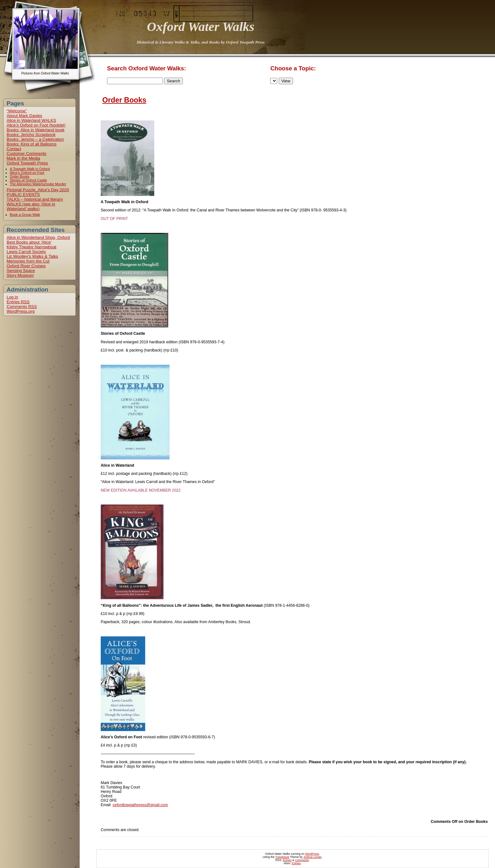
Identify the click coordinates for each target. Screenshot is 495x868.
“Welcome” (17, 111)
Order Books (20, 176)
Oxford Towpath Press (27, 163)
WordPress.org (21, 311)
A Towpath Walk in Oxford (30, 169)
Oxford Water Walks (201, 27)
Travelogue (282, 857)
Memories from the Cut (28, 261)
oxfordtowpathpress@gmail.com (140, 805)
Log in (12, 297)
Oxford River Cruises (26, 266)
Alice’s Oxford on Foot (27, 173)
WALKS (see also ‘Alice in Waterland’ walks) (31, 206)
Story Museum (20, 275)
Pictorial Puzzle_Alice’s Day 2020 (38, 190)
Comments (22, 307)
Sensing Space (21, 271)
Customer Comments (27, 154)
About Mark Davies (24, 116)
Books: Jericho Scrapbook (31, 135)
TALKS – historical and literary (35, 199)
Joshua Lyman (313, 857)
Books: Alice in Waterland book (36, 130)
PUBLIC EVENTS (23, 195)
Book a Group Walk (25, 215)
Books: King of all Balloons (32, 144)
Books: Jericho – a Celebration (35, 139)
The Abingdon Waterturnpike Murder (38, 184)
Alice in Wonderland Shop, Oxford (38, 237)
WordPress (312, 854)
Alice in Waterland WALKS (31, 120)
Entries (18, 302)
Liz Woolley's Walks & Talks (32, 256)
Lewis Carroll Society (26, 252)
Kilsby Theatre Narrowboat (32, 247)
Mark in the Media (23, 158)
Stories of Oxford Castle (28, 180)
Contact (14, 149)
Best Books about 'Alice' (29, 242)
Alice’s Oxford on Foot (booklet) (36, 125)
